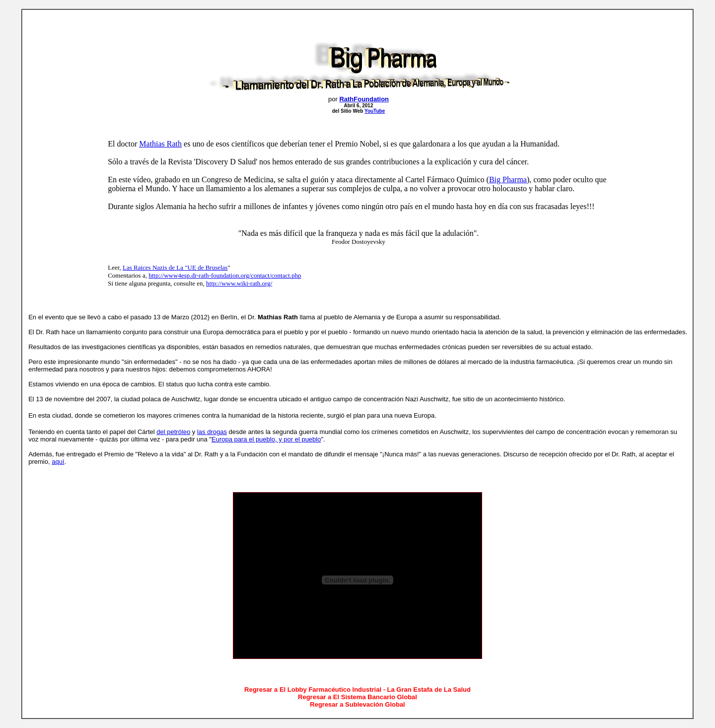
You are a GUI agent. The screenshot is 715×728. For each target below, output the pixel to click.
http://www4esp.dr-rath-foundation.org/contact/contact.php (225, 275)
